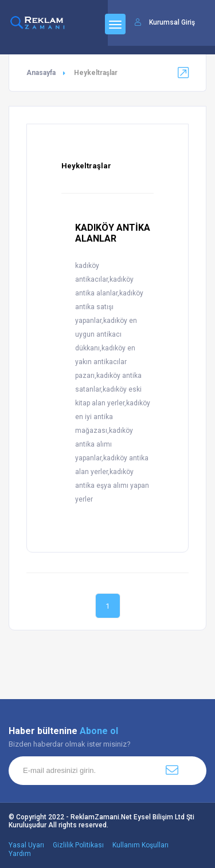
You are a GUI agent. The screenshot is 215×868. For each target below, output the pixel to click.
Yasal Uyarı (26, 845)
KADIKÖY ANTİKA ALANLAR (113, 233)
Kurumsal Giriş (172, 22)
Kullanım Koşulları (140, 845)
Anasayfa (41, 73)
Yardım (20, 854)
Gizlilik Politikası (78, 845)
